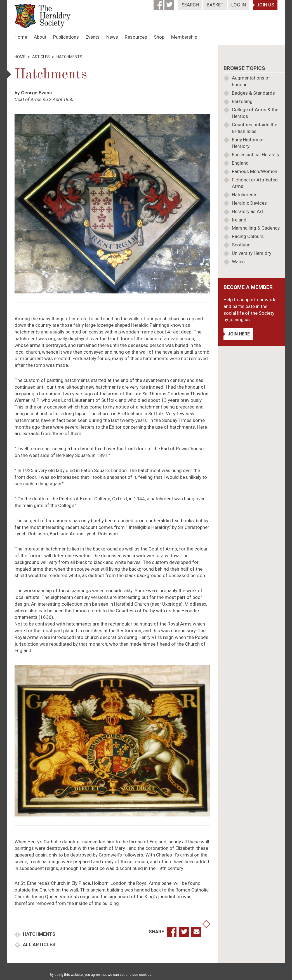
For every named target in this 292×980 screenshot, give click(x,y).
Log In (239, 5)
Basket (215, 5)
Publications (66, 37)
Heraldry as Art (248, 211)
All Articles (39, 944)
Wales (238, 262)
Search (190, 5)
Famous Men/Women (255, 171)
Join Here (239, 334)
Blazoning (242, 101)
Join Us (265, 5)
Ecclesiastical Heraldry (256, 155)
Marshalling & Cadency (256, 228)
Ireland (239, 220)
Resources (136, 37)
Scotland (241, 245)
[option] (146, 45)
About (40, 37)
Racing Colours (248, 236)
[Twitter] (170, 3)
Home (21, 37)
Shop (159, 37)
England (240, 163)
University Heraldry (252, 253)
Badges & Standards (253, 93)
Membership (184, 37)
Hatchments (39, 934)
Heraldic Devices (249, 203)
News (112, 37)
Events (93, 37)
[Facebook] (159, 3)
